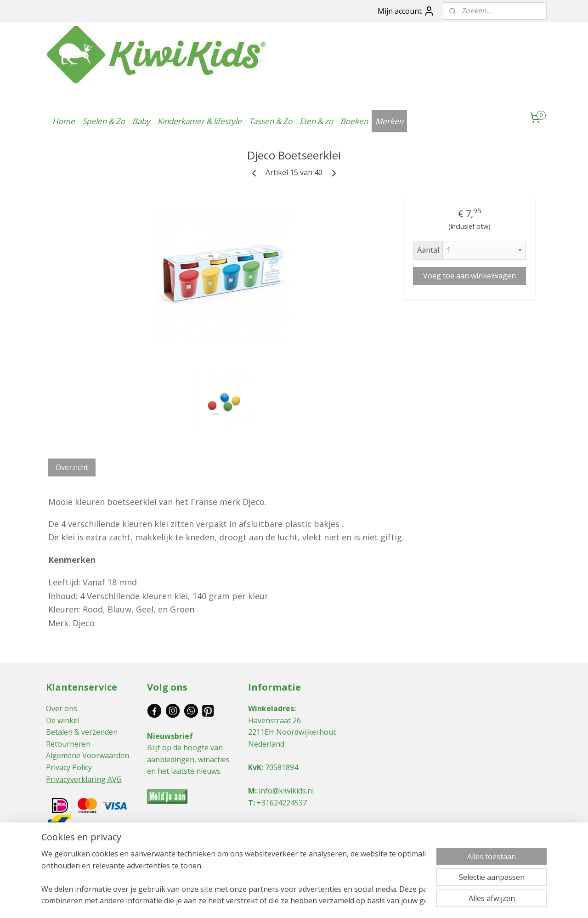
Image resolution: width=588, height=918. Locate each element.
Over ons (62, 708)
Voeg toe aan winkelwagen (469, 276)
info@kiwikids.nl (286, 791)
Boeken (354, 121)
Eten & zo (316, 121)
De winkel (63, 720)
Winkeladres (271, 708)
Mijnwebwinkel (387, 901)
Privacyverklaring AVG (84, 779)
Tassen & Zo (271, 121)
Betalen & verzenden (82, 732)
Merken (389, 121)
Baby (141, 121)
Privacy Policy (69, 767)
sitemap (252, 901)
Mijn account (406, 11)
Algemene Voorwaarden (88, 755)
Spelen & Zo (104, 121)
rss (271, 901)
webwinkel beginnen (306, 901)
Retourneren (68, 744)
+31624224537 (282, 803)
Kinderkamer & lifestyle (200, 121)
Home (64, 121)
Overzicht (72, 467)
